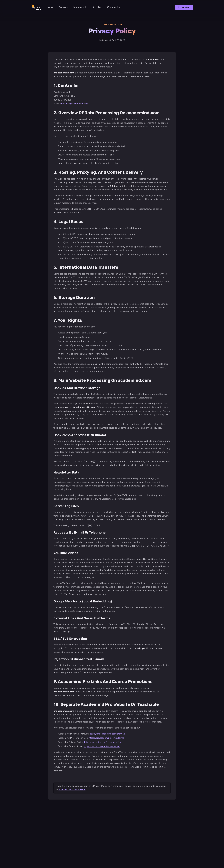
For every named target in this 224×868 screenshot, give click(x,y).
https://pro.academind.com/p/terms (106, 738)
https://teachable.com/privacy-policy (103, 742)
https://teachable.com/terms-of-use (102, 746)
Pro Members (184, 7)
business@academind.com (75, 104)
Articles (97, 7)
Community (113, 7)
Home (50, 7)
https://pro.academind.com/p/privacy (108, 734)
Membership (80, 7)
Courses (63, 7)
